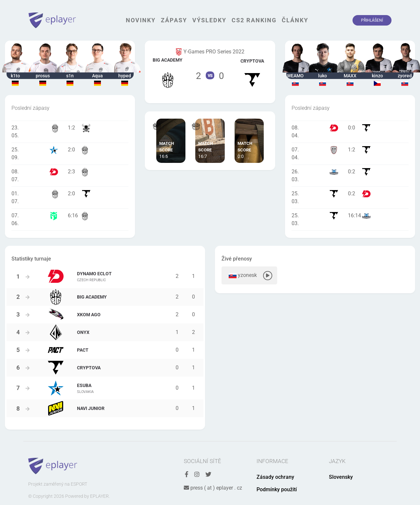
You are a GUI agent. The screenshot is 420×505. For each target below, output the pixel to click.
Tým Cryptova (252, 72)
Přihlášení (372, 20)
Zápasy (174, 20)
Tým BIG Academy (168, 72)
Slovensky (341, 477)
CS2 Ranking (254, 20)
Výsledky (209, 20)
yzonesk (249, 275)
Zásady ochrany (275, 477)
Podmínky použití (277, 489)
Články (295, 20)
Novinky (141, 20)
